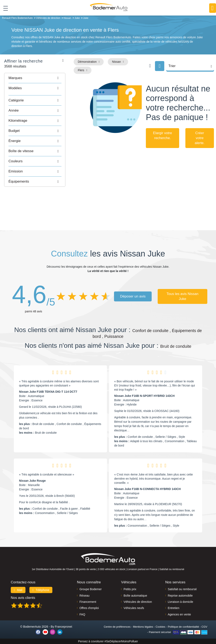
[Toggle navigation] (4, 8)
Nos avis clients (23, 598)
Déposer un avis (133, 296)
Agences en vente (179, 614)
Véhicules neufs (134, 608)
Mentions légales (143, 627)
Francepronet (63, 627)
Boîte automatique (135, 596)
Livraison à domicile (181, 602)
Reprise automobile (180, 596)
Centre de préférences (117, 627)
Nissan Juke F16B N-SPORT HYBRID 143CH (144, 396)
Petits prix (130, 589)
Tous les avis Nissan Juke (182, 296)
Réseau (84, 596)
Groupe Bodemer (91, 589)
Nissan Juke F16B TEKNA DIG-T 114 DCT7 (48, 392)
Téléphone (41, 590)
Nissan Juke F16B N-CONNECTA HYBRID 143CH (147, 489)
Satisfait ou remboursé (182, 589)
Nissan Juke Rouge (32, 481)
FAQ (82, 614)
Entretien (174, 608)
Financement (88, 602)
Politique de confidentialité (183, 627)
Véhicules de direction (138, 602)
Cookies (160, 627)
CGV (204, 627)
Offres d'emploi (89, 608)
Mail (18, 590)
